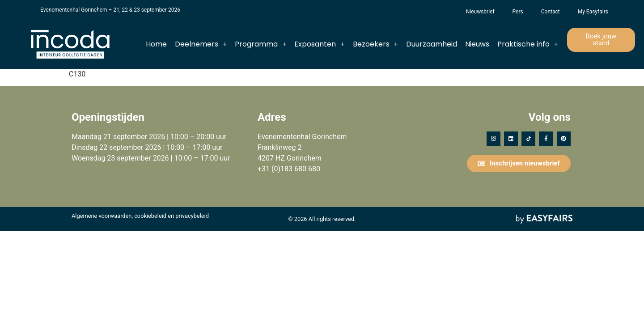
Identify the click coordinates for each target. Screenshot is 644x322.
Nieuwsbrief (480, 12)
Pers (518, 12)
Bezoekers (375, 44)
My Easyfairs (593, 12)
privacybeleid (192, 216)
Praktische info (528, 44)
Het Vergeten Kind (448, 12)
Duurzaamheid (432, 44)
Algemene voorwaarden (102, 216)
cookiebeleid (150, 216)
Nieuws (477, 44)
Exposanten (319, 44)
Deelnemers (201, 44)
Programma (261, 44)
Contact (551, 12)
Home (156, 44)
